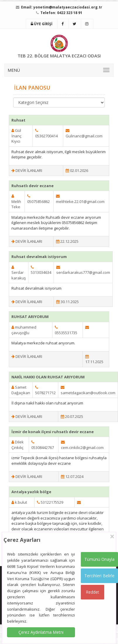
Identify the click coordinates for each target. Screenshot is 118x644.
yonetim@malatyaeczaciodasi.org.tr (68, 7)
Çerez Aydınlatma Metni (41, 632)
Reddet (93, 592)
